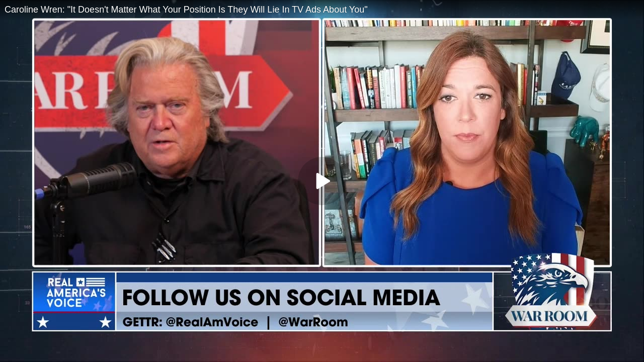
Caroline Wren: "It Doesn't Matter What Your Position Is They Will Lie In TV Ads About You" (186, 10)
